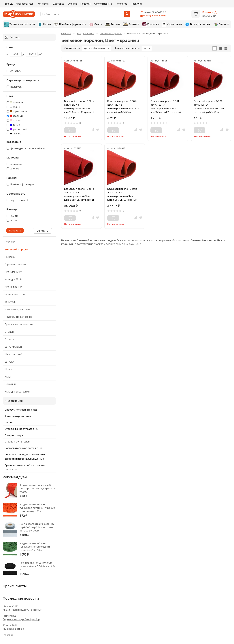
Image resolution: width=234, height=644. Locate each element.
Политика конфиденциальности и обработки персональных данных (25, 457)
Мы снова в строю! (14, 629)
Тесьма (113, 24)
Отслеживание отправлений (21, 429)
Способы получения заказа (21, 410)
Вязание (222, 24)
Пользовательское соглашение (23, 448)
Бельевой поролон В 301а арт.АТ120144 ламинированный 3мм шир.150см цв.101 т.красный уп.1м (166, 107)
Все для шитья (198, 24)
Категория (14, 142)
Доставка (58, 4)
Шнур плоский (13, 354)
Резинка (131, 24)
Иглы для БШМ (13, 272)
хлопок (15, 169)
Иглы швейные (13, 287)
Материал (13, 158)
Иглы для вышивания (17, 391)
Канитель (10, 302)
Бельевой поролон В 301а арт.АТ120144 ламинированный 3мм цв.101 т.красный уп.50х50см (210, 107)
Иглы (8, 377)
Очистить (42, 231)
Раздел (12, 178)
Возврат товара (14, 435)
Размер (12, 209)
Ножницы (10, 384)
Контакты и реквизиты (18, 416)
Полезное (121, 4)
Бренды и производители (19, 4)
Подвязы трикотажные (19, 317)
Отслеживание (103, 4)
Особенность (16, 194)
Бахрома (10, 242)
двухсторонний (18, 200)
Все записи (8, 635)
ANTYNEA (14, 71)
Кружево (151, 24)
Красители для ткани (17, 309)
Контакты (43, 4)
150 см (12, 216)
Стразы (9, 332)
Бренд (11, 64)
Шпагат (9, 369)
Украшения (172, 24)
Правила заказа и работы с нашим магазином (25, 467)
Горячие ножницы (16, 264)
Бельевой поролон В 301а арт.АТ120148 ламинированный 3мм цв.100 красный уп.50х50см (124, 107)
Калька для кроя (15, 294)
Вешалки (10, 257)
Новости (85, 4)
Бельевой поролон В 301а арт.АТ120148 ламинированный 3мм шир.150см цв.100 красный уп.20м (122, 194)
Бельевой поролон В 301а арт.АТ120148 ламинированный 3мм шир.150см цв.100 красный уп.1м (79, 107)
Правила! (136, 4)
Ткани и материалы (20, 24)
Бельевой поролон (17, 249)
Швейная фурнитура (70, 24)
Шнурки (9, 362)
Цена (10, 47)
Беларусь (14, 87)
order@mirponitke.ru (155, 16)
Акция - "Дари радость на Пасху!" (22, 610)
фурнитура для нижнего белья (26, 148)
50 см (12, 220)
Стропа (9, 339)
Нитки (44, 24)
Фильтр (12, 37)
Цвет (10, 96)
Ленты (96, 24)
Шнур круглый (13, 347)
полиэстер (17, 164)
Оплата (72, 4)
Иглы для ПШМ (14, 279)
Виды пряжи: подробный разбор (21, 619)
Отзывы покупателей (17, 442)
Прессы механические (19, 324)
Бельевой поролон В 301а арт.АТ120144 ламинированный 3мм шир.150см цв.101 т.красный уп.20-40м (80, 194)
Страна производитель (23, 80)
